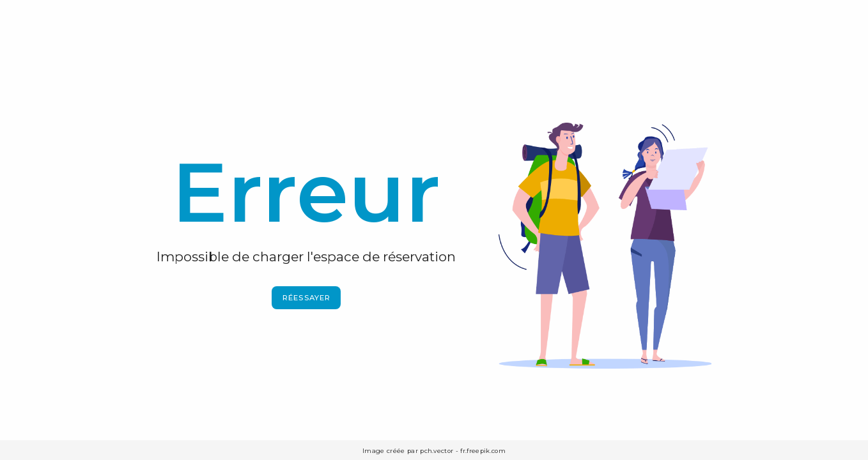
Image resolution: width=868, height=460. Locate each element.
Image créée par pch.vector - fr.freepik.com (434, 451)
